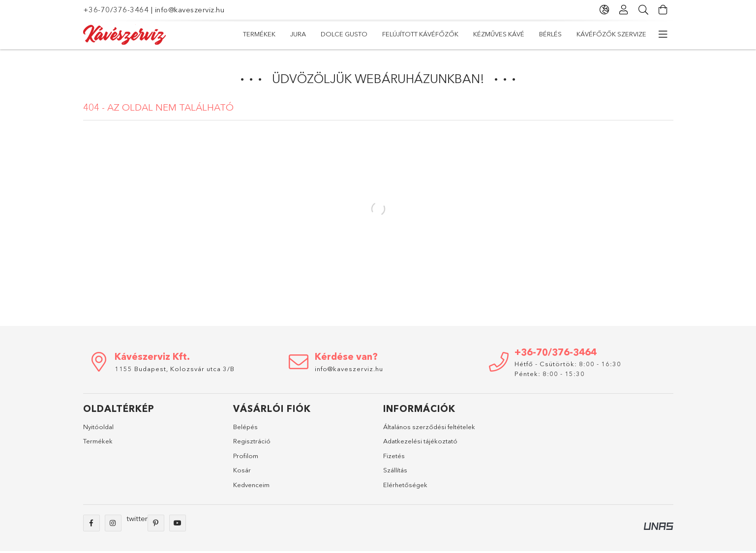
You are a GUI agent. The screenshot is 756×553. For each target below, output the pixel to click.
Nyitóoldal (98, 427)
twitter (137, 518)
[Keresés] (644, 10)
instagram (113, 523)
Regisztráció (252, 441)
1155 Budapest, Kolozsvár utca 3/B (175, 369)
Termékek (98, 441)
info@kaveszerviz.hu (190, 10)
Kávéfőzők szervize (611, 34)
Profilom (246, 456)
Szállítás (395, 470)
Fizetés (394, 456)
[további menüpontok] (664, 34)
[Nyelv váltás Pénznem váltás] (605, 10)
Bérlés (550, 34)
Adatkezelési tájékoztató (420, 441)
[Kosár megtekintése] (664, 10)
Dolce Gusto (344, 34)
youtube (178, 523)
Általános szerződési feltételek (429, 427)
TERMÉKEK (259, 34)
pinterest (156, 523)
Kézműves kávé (499, 34)
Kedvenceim (251, 485)
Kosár (242, 470)
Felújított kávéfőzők (420, 34)
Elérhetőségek (405, 485)
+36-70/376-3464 (116, 10)
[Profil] (624, 10)
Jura (298, 34)
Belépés (245, 427)
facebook (91, 523)
